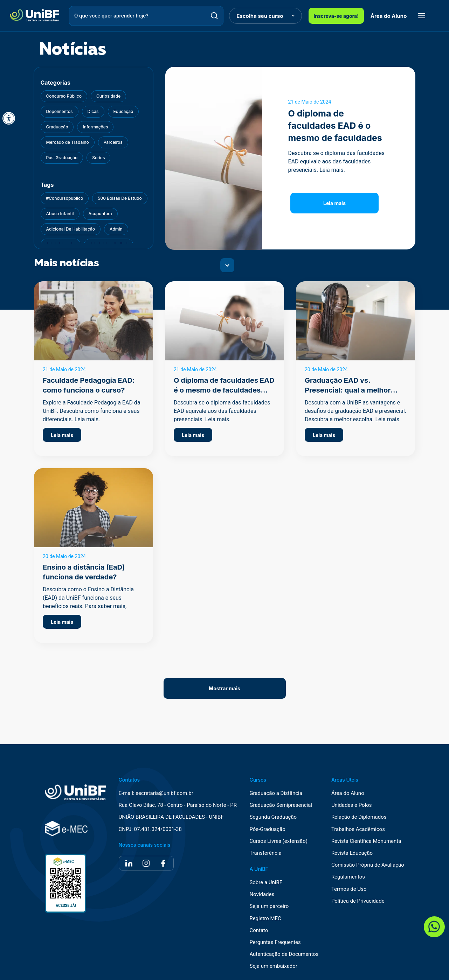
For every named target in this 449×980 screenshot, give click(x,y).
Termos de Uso (349, 889)
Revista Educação (352, 853)
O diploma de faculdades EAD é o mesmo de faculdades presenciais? (224, 390)
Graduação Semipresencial (281, 805)
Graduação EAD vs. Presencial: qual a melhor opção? (348, 390)
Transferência (265, 853)
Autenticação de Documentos (284, 954)
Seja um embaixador (273, 966)
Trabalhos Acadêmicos (358, 829)
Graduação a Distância (276, 793)
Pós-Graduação (267, 829)
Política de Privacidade (358, 901)
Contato (259, 930)
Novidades (262, 894)
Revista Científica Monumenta (366, 841)
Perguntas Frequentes (275, 942)
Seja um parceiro (269, 906)
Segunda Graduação (273, 817)
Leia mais (334, 203)
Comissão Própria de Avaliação (368, 865)
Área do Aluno (389, 16)
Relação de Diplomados (359, 817)
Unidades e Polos (352, 805)
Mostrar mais (224, 688)
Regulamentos (348, 877)
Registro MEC (265, 919)
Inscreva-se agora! (336, 16)
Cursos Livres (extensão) (278, 841)
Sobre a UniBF (266, 883)
